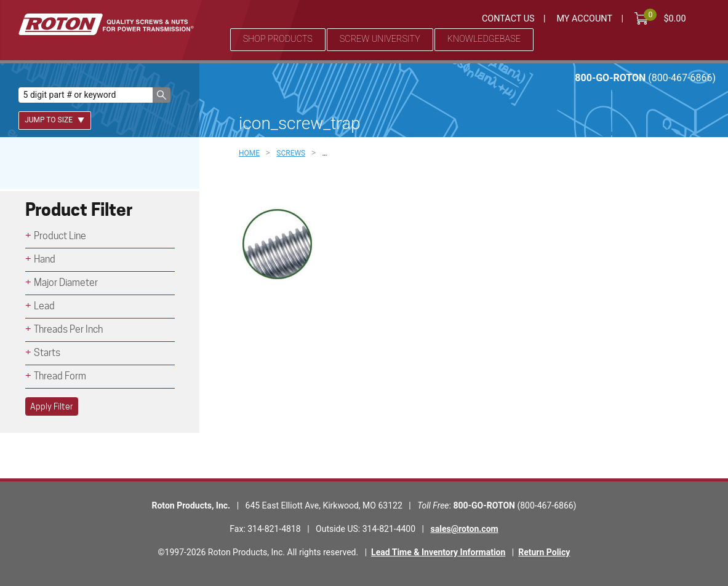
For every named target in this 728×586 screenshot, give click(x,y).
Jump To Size (54, 120)
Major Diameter (66, 283)
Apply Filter (52, 406)
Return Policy (544, 552)
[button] (162, 95)
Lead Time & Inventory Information (438, 552)
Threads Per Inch (68, 329)
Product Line (60, 236)
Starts (47, 353)
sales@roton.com (465, 529)
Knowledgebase (484, 39)
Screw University (380, 39)
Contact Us (508, 19)
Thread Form (60, 376)
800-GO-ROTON (645, 78)
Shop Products (278, 39)
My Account (584, 19)
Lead (44, 306)
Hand (45, 259)
